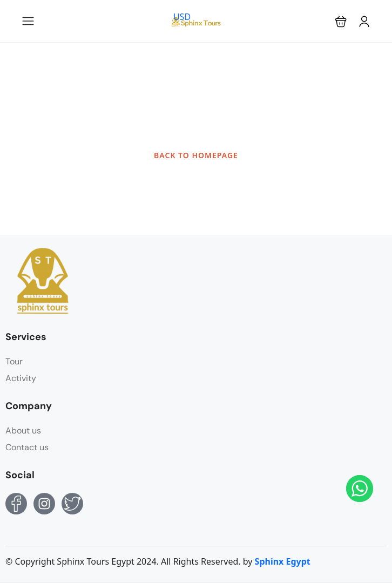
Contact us (27, 447)
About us (23, 431)
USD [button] (182, 17)
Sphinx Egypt (283, 561)
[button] (341, 21)
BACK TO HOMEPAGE (196, 155)
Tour (14, 361)
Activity (21, 378)
